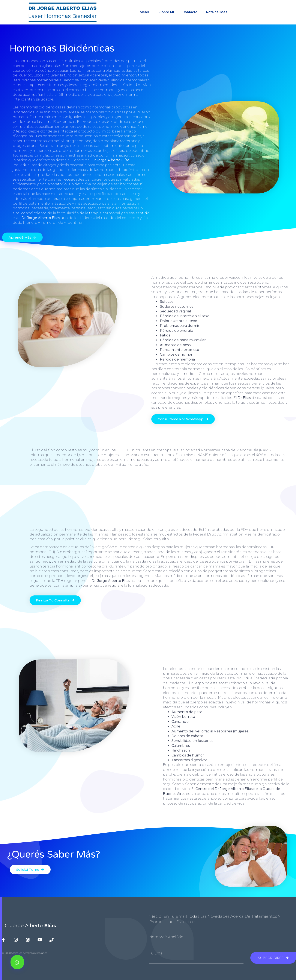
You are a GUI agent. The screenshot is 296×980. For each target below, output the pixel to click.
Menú (145, 12)
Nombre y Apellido (166, 937)
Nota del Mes (218, 12)
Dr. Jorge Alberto (29, 926)
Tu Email (157, 953)
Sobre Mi (167, 12)
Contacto (190, 12)
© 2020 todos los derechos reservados (25, 953)
